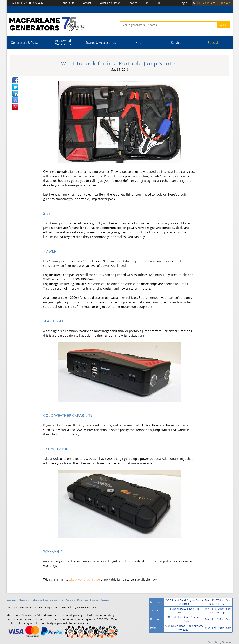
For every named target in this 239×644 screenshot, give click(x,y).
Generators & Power (25, 43)
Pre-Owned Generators (63, 42)
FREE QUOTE (153, 3)
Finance (132, 3)
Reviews (105, 600)
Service (176, 43)
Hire (138, 43)
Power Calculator (109, 3)
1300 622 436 (34, 3)
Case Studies (91, 600)
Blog (80, 600)
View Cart (209, 3)
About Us (68, 3)
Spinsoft (227, 642)
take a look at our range (85, 579)
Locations (12, 600)
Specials (214, 43)
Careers (71, 600)
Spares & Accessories (101, 43)
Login (184, 3)
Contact (86, 3)
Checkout (224, 3)
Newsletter (25, 600)
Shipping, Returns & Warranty (48, 600)
